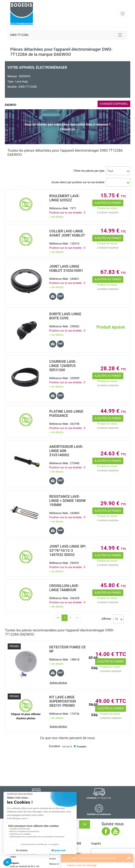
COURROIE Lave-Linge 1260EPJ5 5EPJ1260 (63, 366)
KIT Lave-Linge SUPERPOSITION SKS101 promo (63, 701)
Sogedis (96, 844)
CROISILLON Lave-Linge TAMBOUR (64, 588)
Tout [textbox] (110, 171)
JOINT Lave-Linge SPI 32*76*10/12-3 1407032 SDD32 (67, 551)
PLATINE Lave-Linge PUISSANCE (66, 414)
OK (85, 824)
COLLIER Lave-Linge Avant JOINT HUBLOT (67, 233)
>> (77, 618)
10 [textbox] (116, 619)
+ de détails (56, 217)
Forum (53, 859)
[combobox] (118, 171)
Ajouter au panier (108, 203)
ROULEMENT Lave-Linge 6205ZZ (65, 198)
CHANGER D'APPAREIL (114, 104)
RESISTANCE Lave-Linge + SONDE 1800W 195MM (67, 501)
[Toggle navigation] (123, 14)
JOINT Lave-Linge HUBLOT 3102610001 (66, 268)
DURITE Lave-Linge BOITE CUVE (65, 316)
